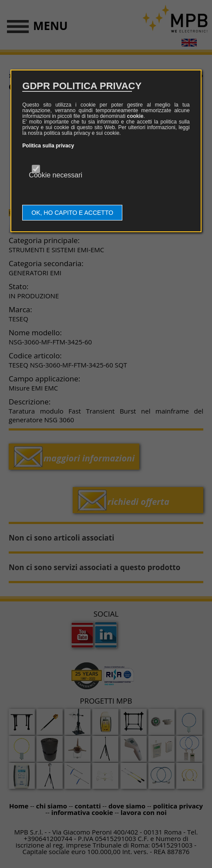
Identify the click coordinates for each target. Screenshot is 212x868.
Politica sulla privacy (48, 146)
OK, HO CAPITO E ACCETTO (72, 213)
